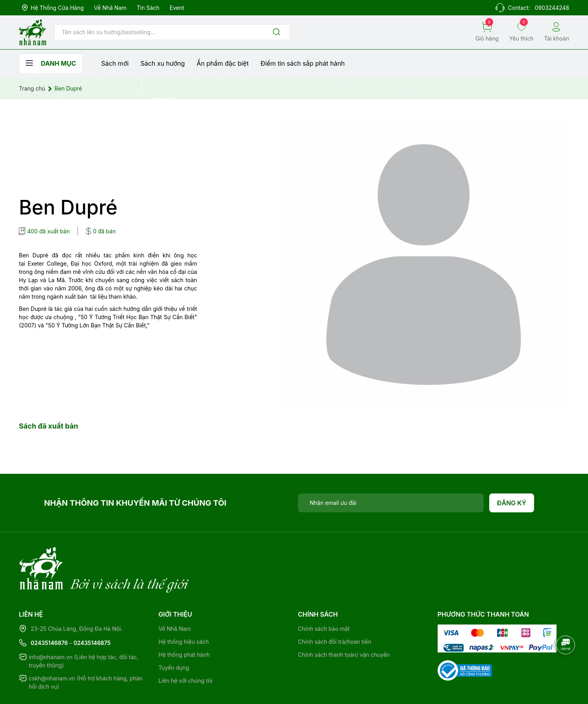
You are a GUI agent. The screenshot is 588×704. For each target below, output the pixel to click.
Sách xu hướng (163, 63)
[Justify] (276, 32)
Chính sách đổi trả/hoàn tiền (335, 609)
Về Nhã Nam (110, 8)
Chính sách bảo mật (324, 596)
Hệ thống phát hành (184, 622)
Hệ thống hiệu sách (184, 609)
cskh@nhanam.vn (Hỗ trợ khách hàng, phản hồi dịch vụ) (86, 650)
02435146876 (49, 611)
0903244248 (552, 8)
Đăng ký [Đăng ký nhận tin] (512, 503)
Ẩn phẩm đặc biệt (223, 63)
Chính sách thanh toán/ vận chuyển (344, 622)
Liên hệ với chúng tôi (186, 648)
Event (177, 8)
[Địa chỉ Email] (391, 503)
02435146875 (92, 611)
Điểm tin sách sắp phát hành (303, 63)
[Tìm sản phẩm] (172, 32)
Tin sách (148, 8)
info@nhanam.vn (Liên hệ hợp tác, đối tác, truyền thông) (84, 629)
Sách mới (115, 63)
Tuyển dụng (174, 635)
